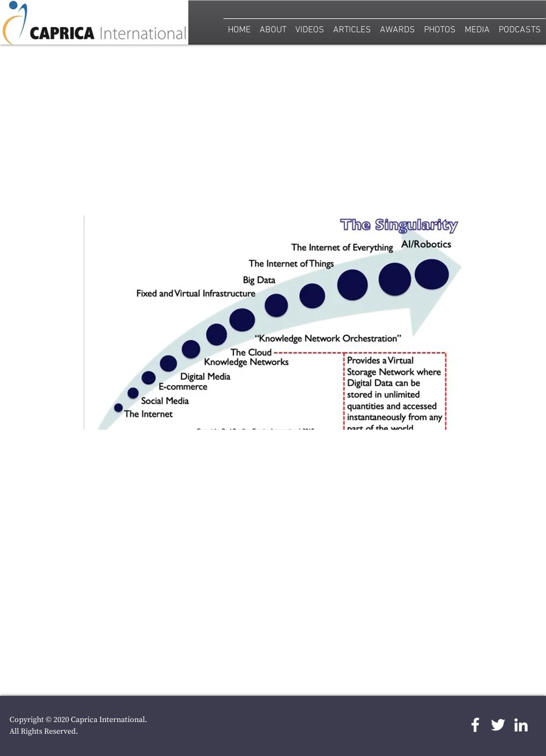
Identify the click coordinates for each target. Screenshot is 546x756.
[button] (440, 25)
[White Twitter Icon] (498, 725)
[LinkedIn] (521, 725)
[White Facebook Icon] (475, 725)
